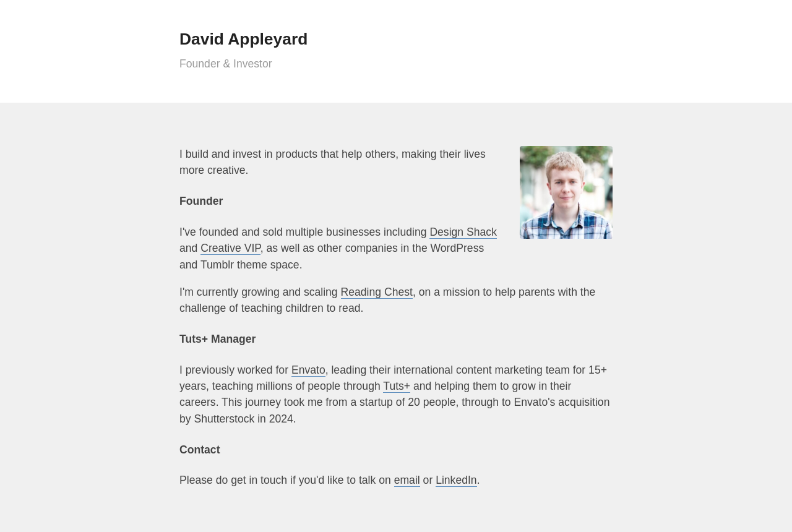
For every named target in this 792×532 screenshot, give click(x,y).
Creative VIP (230, 248)
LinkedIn (456, 480)
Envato (308, 370)
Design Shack (463, 232)
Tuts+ (397, 386)
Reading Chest (377, 292)
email (407, 480)
